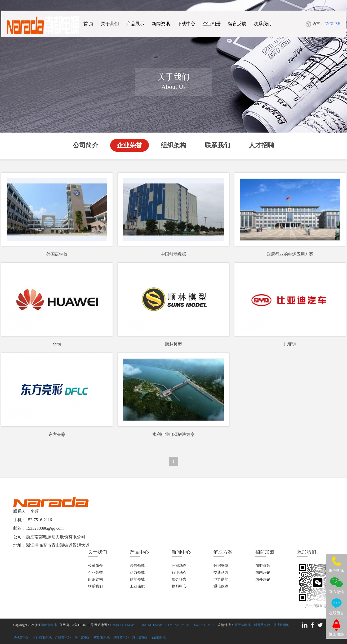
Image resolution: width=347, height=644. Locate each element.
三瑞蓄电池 (102, 638)
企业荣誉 (130, 145)
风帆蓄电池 (21, 638)
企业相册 (212, 24)
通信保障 (221, 586)
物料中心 (179, 586)
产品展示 (135, 24)
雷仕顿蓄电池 (42, 638)
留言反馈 (237, 24)
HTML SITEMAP (177, 625)
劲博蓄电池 (281, 625)
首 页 (88, 24)
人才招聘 (261, 145)
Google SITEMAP (122, 625)
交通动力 (221, 573)
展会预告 (179, 579)
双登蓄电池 (243, 625)
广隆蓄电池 (63, 638)
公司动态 (179, 566)
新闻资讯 (161, 24)
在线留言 (336, 613)
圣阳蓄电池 (121, 638)
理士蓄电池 (140, 638)
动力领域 (137, 573)
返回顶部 (336, 634)
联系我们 (263, 24)
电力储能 (221, 579)
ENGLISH (332, 24)
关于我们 (110, 24)
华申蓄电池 (82, 638)
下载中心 (186, 24)
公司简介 (86, 145)
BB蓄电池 (159, 638)
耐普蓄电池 (262, 625)
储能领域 (137, 579)
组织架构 (173, 145)
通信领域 (137, 566)
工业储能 (137, 586)
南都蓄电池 (49, 625)
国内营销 (263, 573)
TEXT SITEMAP (203, 625)
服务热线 (336, 571)
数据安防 (221, 566)
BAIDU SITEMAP (150, 625)
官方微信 (336, 592)
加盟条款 (263, 566)
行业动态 (179, 573)
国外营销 (263, 579)
